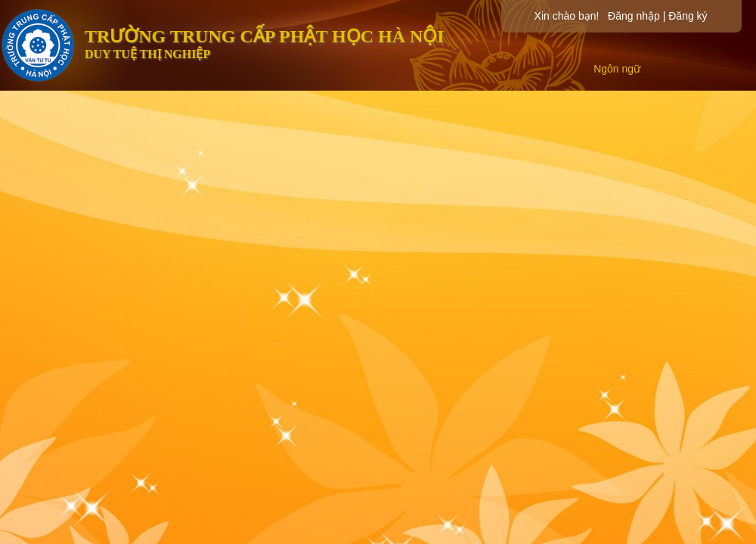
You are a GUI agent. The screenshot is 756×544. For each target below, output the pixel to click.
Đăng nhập (634, 16)
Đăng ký (688, 16)
